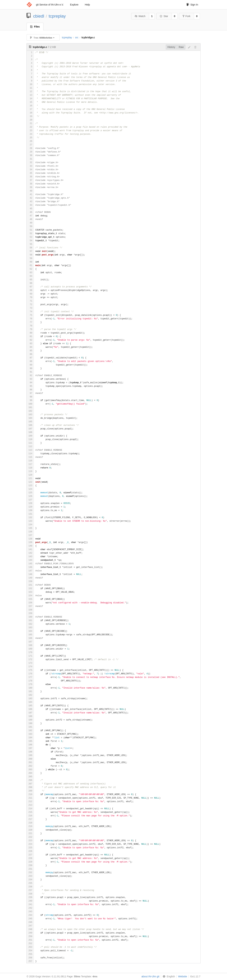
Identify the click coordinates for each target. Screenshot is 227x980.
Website (182, 976)
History (171, 47)
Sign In (192, 5)
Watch (140, 16)
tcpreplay (57, 16)
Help (87, 5)
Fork (186, 16)
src (77, 37)
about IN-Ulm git (150, 976)
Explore (74, 5)
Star (164, 16)
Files (35, 27)
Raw (181, 47)
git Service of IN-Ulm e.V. (50, 5)
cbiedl (39, 16)
